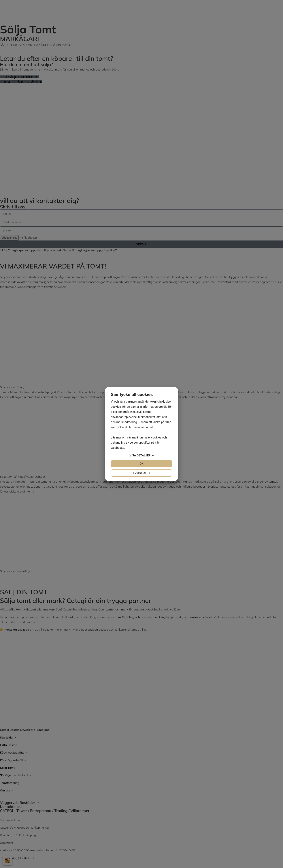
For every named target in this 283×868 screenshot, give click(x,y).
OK (141, 464)
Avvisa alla (142, 473)
